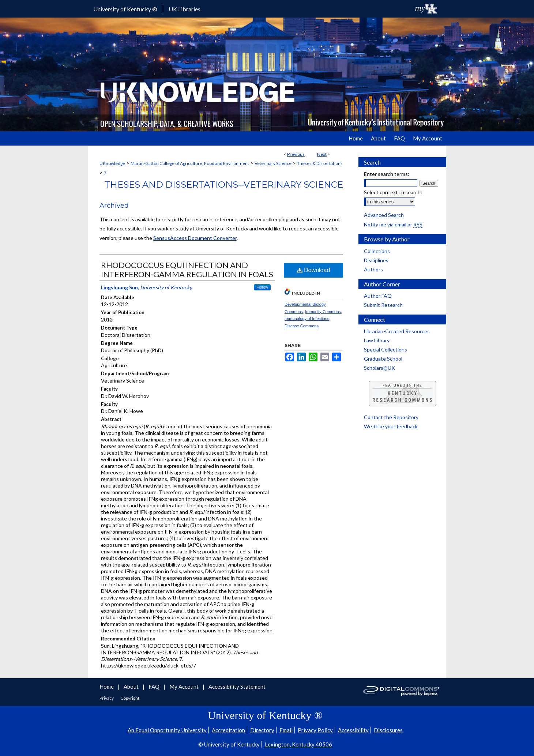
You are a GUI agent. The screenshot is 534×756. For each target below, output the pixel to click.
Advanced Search (384, 215)
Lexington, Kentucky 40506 (298, 744)
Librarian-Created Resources (397, 331)
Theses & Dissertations (320, 163)
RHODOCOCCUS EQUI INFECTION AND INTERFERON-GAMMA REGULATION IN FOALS (187, 270)
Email (286, 730)
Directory (262, 730)
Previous (296, 154)
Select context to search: (393, 192)
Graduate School (383, 359)
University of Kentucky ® (125, 9)
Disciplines (376, 260)
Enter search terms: (387, 174)
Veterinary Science (273, 163)
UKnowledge (112, 163)
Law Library (377, 340)
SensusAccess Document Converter (195, 238)
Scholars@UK (379, 368)
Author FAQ (378, 296)
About (132, 687)
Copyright (130, 698)
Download (314, 270)
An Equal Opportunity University (167, 730)
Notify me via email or (393, 224)
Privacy (107, 698)
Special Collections (386, 349)
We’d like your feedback (391, 426)
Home (107, 687)
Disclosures (388, 730)
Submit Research (383, 305)
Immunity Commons (323, 312)
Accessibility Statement (237, 687)
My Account (185, 687)
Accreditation (228, 730)
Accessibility (353, 730)
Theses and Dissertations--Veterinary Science (224, 185)
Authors (373, 269)
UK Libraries (185, 9)
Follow (262, 287)
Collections (377, 251)
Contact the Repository (391, 417)
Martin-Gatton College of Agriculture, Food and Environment (190, 163)
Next (322, 154)
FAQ (155, 687)
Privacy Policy (315, 730)
